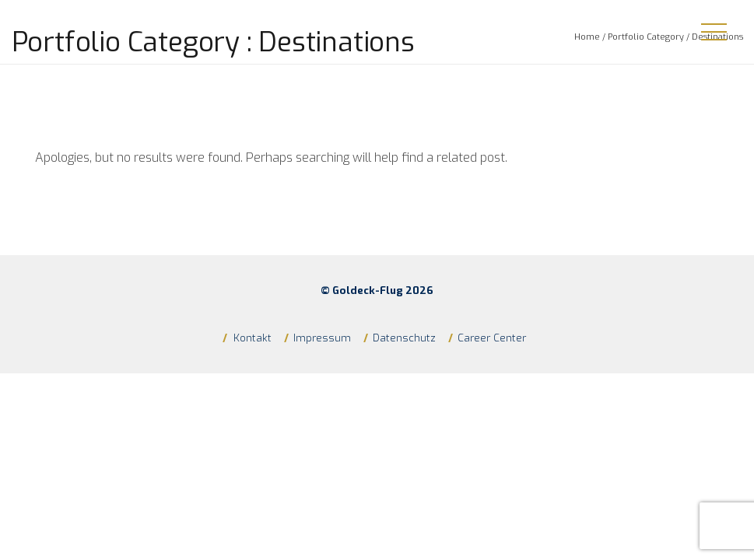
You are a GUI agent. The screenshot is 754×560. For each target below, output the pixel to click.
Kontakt (251, 338)
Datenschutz (404, 338)
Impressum (322, 338)
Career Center (492, 338)
